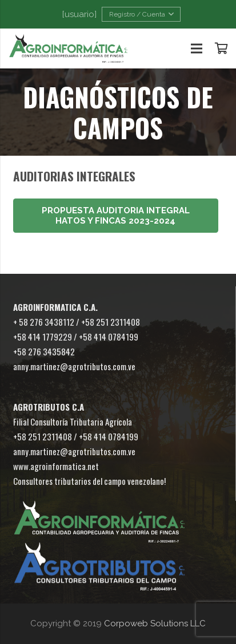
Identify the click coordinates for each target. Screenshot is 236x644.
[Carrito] (222, 48)
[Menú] (197, 48)
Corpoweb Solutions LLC (155, 623)
